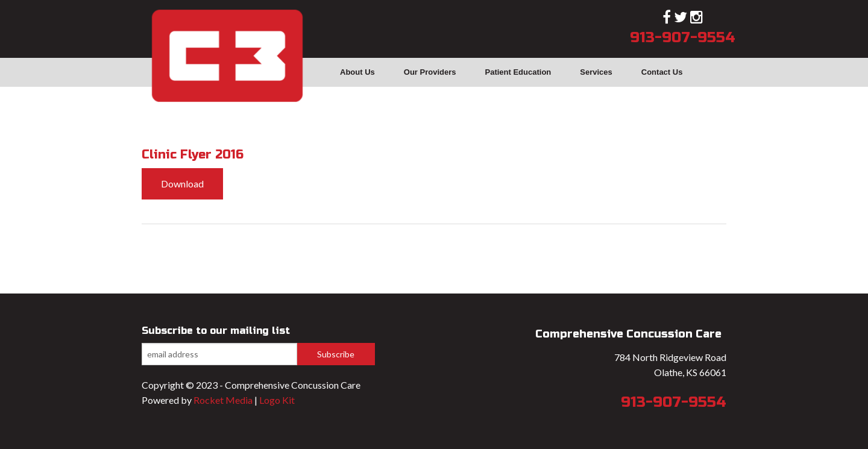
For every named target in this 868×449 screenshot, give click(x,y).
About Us (357, 72)
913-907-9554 (683, 38)
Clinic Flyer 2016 (193, 155)
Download (182, 184)
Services (596, 72)
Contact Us (662, 72)
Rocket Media (223, 400)
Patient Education (518, 72)
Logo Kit (277, 400)
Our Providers (430, 72)
